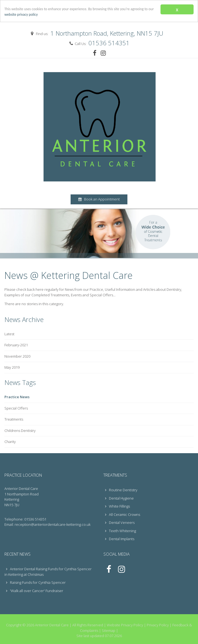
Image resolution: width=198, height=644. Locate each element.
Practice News (17, 397)
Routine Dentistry (120, 490)
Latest (9, 334)
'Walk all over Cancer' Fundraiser (37, 591)
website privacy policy (21, 14)
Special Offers (16, 408)
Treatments (14, 419)
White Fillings (117, 506)
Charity (10, 442)
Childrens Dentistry (20, 431)
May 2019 (12, 367)
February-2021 (16, 345)
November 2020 (17, 356)
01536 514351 (109, 43)
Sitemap (109, 630)
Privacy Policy (158, 625)
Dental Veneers (119, 522)
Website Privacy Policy (125, 625)
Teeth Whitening (120, 531)
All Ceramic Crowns (122, 514)
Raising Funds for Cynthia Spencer (38, 582)
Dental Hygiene (119, 498)
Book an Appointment (99, 199)
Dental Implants (119, 539)
